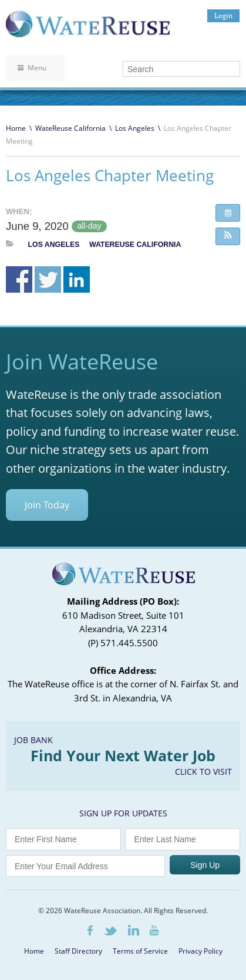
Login (223, 16)
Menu (32, 68)
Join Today (47, 505)
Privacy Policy (200, 951)
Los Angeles (135, 128)
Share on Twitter (48, 279)
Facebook (90, 930)
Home (16, 128)
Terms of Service (140, 951)
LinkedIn (134, 930)
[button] (228, 236)
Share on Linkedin (77, 279)
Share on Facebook (19, 279)
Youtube (154, 930)
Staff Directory (78, 951)
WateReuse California (70, 128)
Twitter (110, 931)
